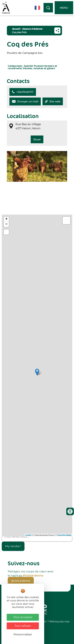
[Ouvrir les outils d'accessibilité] (70, 511)
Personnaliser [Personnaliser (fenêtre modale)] (23, 634)
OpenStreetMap (64, 535)
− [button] (6, 224)
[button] (23, 92)
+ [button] (6, 219)
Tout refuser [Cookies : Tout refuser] (23, 626)
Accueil (16, 29)
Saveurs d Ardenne (32, 29)
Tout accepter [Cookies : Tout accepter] (23, 617)
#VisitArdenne (33, 576)
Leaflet (28, 535)
